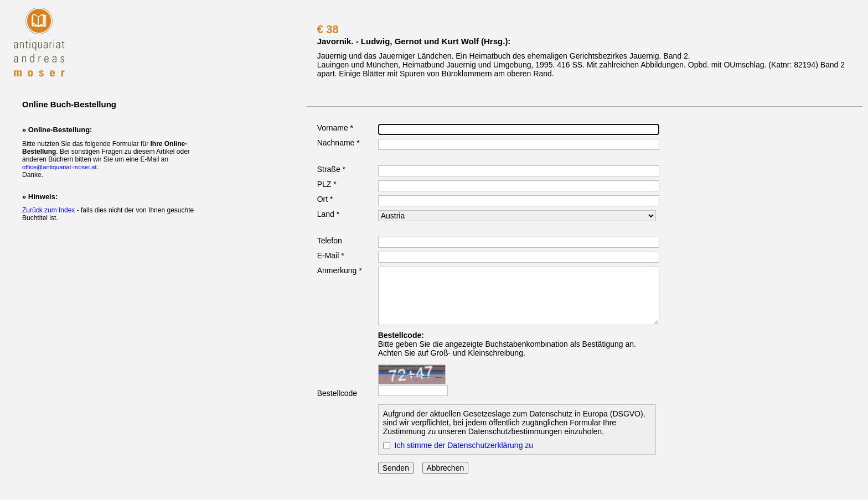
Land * (328, 214)
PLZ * (327, 184)
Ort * (325, 199)
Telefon (330, 241)
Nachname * (339, 143)
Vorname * (335, 128)
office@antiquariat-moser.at (59, 167)
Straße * (331, 169)
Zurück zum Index (48, 210)
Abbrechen (446, 468)
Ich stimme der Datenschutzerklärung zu (464, 445)
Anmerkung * (340, 270)
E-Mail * (331, 256)
